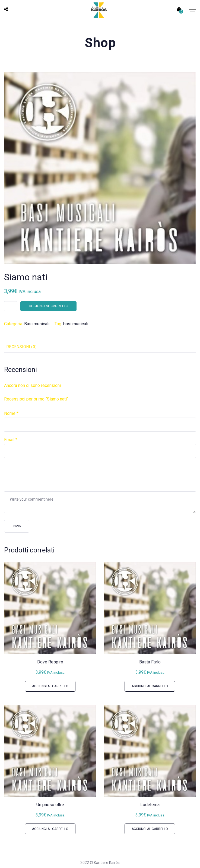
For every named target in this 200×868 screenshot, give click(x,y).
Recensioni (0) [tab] (22, 347)
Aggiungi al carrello (48, 306)
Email (11, 440)
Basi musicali (37, 324)
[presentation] (45, 474)
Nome (11, 413)
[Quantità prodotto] (11, 306)
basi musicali (76, 324)
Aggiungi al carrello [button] (50, 686)
